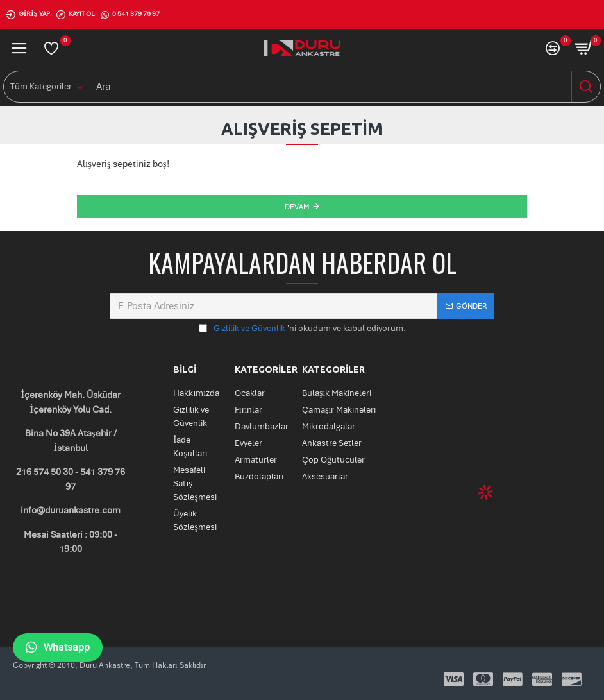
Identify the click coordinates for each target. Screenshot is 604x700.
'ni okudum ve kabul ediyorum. (302, 329)
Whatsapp (58, 647)
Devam (297, 207)
